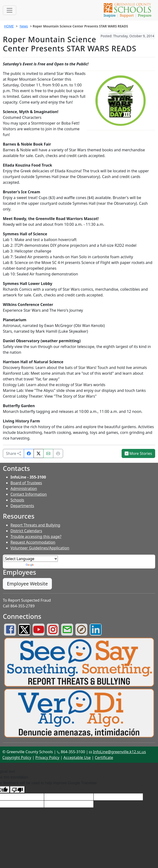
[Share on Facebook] (29, 453)
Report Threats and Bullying (35, 525)
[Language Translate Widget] (31, 559)
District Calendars (26, 531)
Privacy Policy (47, 758)
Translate (38, 565)
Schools (17, 500)
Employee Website (27, 584)
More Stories (138, 453)
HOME (9, 26)
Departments (22, 506)
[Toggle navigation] (10, 10)
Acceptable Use (77, 758)
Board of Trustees (26, 483)
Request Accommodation (33, 542)
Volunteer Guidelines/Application (40, 548)
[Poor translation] (17, 790)
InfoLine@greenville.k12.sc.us (120, 752)
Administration (24, 489)
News (24, 26)
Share (13, 453)
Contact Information (29, 494)
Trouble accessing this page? (36, 537)
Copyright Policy (17, 758)
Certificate (104, 758)
